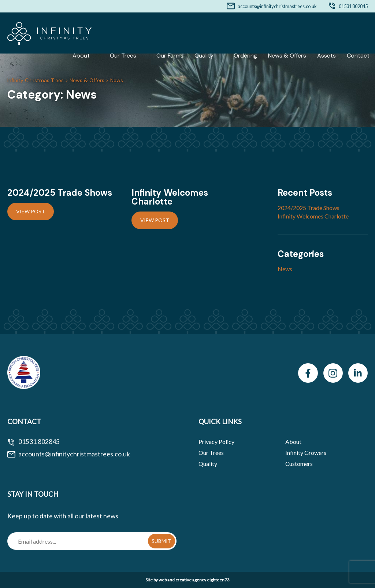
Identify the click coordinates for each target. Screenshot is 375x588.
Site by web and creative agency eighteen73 (187, 580)
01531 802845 (353, 6)
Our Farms (170, 56)
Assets (326, 56)
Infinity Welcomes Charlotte (313, 216)
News (285, 269)
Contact (358, 56)
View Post (31, 211)
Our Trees (123, 56)
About (81, 56)
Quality (204, 56)
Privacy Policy (216, 442)
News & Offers (287, 56)
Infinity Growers (306, 453)
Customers (299, 464)
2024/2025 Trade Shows (309, 208)
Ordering (245, 56)
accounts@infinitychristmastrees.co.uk (277, 6)
